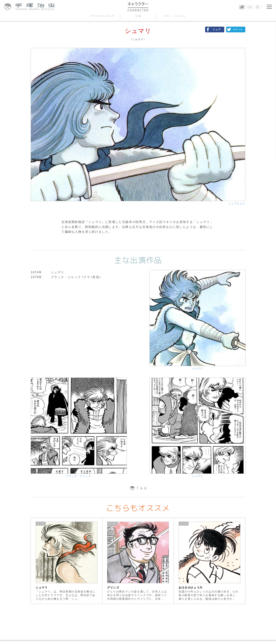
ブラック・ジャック (78, 476)
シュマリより (237, 204)
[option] (67, 561)
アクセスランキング (102, 16)
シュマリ (197, 368)
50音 (138, 16)
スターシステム (174, 16)
